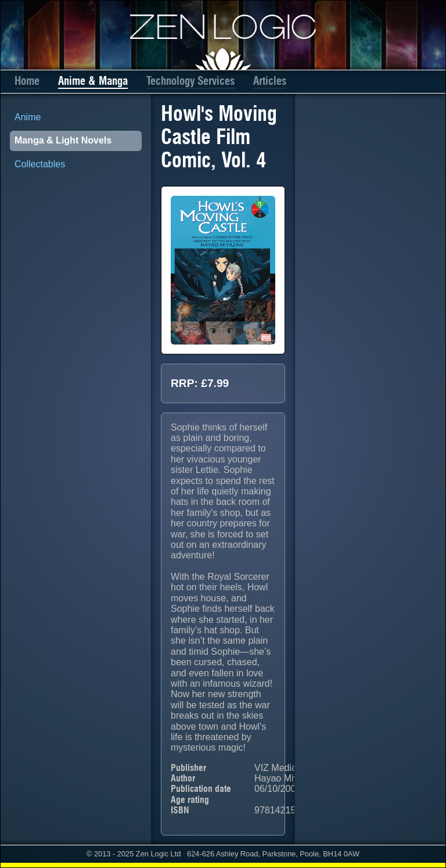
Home (27, 81)
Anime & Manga (93, 81)
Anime (28, 117)
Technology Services (190, 81)
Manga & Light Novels (63, 140)
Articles (270, 81)
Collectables (40, 164)
